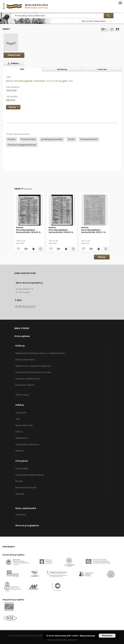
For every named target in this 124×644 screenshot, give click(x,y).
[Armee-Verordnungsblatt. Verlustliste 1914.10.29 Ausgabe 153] (11, 42)
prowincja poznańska (52, 139)
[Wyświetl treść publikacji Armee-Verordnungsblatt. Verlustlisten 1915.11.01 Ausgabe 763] (98, 249)
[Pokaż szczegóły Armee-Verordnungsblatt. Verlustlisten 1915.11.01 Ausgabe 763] (105, 249)
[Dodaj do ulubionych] (112, 29)
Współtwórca (22, 438)
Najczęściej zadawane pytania (30, 475)
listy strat (10, 100)
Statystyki (20, 494)
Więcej (102, 257)
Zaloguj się (21, 514)
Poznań (12, 139)
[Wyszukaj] (109, 16)
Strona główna (22, 336)
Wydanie (20, 451)
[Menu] (120, 3)
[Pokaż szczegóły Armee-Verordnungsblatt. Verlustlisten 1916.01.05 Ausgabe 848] (40, 249)
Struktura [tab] (102, 69)
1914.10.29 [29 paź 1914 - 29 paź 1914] (11, 90)
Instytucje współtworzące (27, 379)
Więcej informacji (87, 636)
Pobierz (13, 63)
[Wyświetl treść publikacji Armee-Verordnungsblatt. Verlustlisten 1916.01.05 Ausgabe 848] (33, 249)
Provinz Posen (28, 139)
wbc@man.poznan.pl (25, 306)
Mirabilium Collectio (25, 385)
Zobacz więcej (22, 395)
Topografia (21, 413)
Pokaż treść (14, 55)
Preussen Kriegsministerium (22, 145)
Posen (71, 139)
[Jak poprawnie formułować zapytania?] (111, 21)
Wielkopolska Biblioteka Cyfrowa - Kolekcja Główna (40, 353)
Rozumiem (107, 636)
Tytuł (18, 419)
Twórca (19, 432)
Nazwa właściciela (24, 425)
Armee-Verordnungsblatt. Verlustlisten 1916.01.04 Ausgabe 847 (61, 230)
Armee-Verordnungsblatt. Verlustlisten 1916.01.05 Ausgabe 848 (29, 230)
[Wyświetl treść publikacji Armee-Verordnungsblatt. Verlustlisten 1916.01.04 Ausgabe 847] (66, 249)
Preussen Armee (89, 139)
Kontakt (19, 481)
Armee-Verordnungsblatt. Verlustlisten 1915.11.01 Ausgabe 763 (94, 230)
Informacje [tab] (62, 69)
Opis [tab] (22, 69)
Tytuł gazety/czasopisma (27, 444)
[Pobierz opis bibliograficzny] (26, 249)
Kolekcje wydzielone (25, 360)
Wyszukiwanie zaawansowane (94, 21)
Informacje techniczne (26, 488)
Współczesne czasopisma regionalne (33, 366)
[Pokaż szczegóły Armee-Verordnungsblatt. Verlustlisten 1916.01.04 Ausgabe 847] (73, 249)
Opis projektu (22, 468)
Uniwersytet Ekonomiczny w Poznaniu (33, 372)
